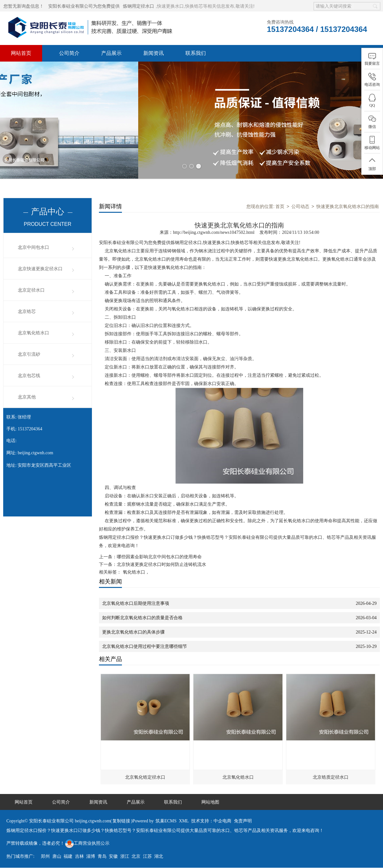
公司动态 (300, 203)
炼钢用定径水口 (139, 6)
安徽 (113, 853)
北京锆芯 (27, 308)
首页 (280, 203)
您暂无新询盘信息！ (24, 6)
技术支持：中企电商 (211, 817)
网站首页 (21, 53)
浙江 (125, 853)
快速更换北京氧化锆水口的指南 (348, 203)
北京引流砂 (29, 350)
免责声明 (243, 817)
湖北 (159, 853)
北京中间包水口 (34, 244)
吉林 (79, 853)
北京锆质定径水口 (331, 773)
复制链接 (121, 817)
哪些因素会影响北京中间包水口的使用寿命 (159, 553)
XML (184, 817)
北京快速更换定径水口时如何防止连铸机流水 (161, 561)
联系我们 (196, 53)
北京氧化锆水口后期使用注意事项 (136, 600)
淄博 (91, 853)
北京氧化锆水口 (34, 329)
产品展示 (111, 53)
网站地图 (210, 798)
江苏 (147, 853)
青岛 (102, 853)
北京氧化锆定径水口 (145, 773)
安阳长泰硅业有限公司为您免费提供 (84, 6)
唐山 (57, 853)
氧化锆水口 (134, 568)
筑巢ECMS (166, 817)
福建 (68, 853)
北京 (136, 853)
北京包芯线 (29, 372)
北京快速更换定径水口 (40, 265)
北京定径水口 (31, 286)
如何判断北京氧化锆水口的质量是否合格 (142, 614)
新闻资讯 (154, 53)
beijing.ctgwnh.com (35, 449)
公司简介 (69, 53)
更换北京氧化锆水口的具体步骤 (133, 628)
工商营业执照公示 (87, 839)
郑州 (45, 853)
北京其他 (27, 393)
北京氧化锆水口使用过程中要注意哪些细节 (145, 643)
